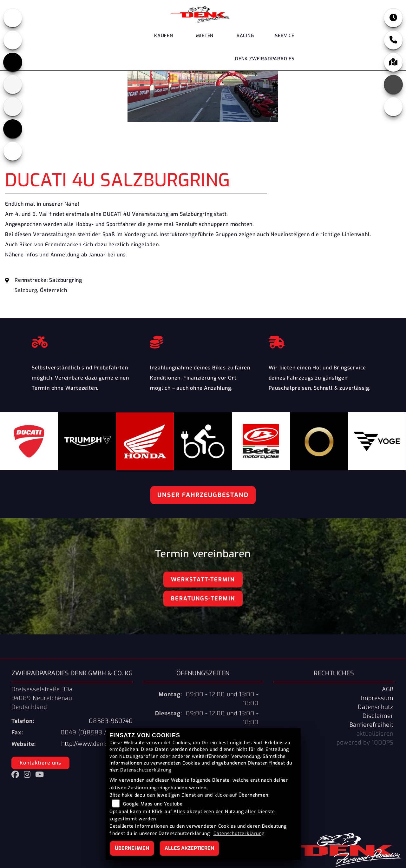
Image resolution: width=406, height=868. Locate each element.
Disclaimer (378, 716)
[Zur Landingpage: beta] (13, 84)
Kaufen (164, 36)
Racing (245, 36)
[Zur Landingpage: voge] (13, 129)
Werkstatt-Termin (203, 580)
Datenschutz (376, 707)
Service (285, 36)
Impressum (377, 698)
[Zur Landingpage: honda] (13, 18)
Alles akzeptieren (189, 848)
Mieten (205, 36)
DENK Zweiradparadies (265, 59)
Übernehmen (132, 848)
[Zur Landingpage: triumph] (13, 62)
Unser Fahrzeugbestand (203, 495)
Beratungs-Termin (203, 599)
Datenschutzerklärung (146, 770)
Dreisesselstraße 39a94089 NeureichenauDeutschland (42, 698)
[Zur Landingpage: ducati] (13, 40)
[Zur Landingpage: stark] (13, 107)
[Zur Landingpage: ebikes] (13, 151)
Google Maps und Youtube (153, 804)
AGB (388, 689)
